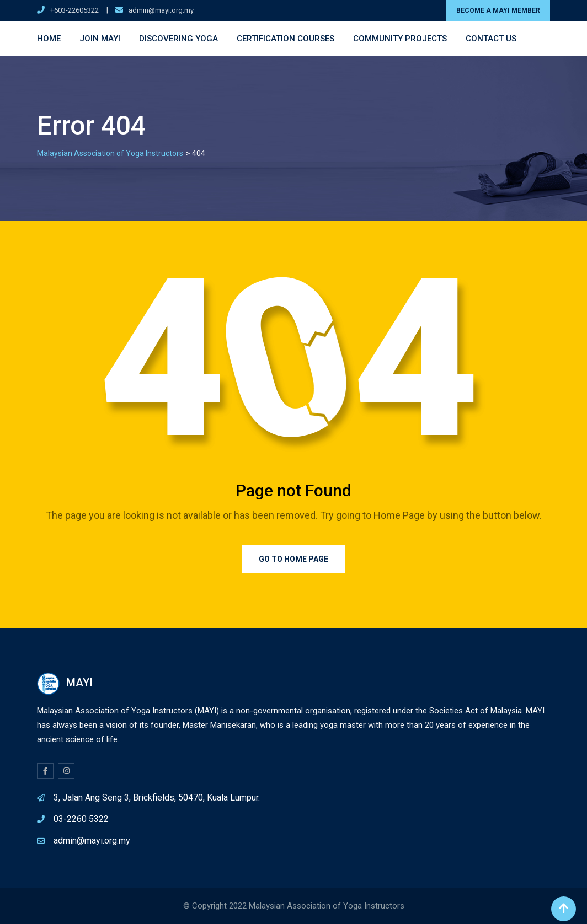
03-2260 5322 (81, 819)
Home (49, 39)
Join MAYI (100, 39)
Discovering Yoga (178, 39)
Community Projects (400, 39)
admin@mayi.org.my (161, 10)
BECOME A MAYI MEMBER (498, 10)
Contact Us (491, 39)
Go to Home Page (293, 559)
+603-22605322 (74, 10)
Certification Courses (286, 39)
